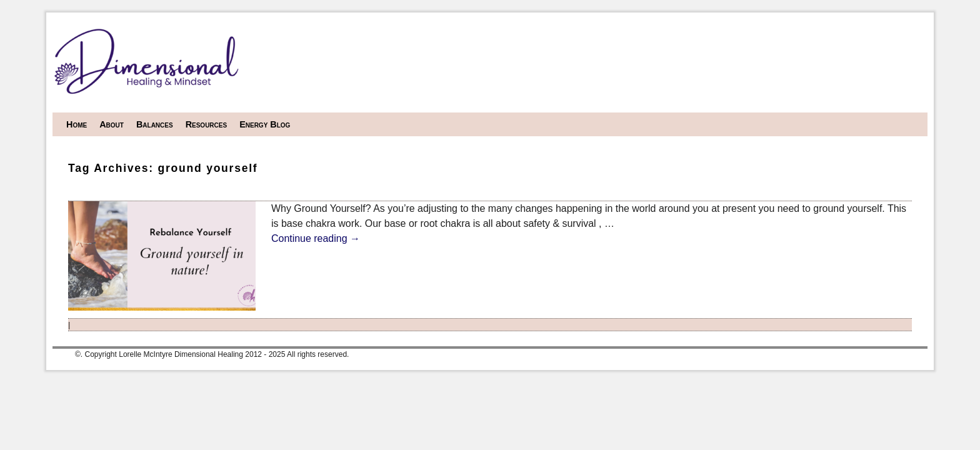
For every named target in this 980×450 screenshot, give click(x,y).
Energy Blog (265, 124)
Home (77, 124)
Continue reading (316, 238)
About (112, 124)
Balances (155, 124)
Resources (207, 124)
